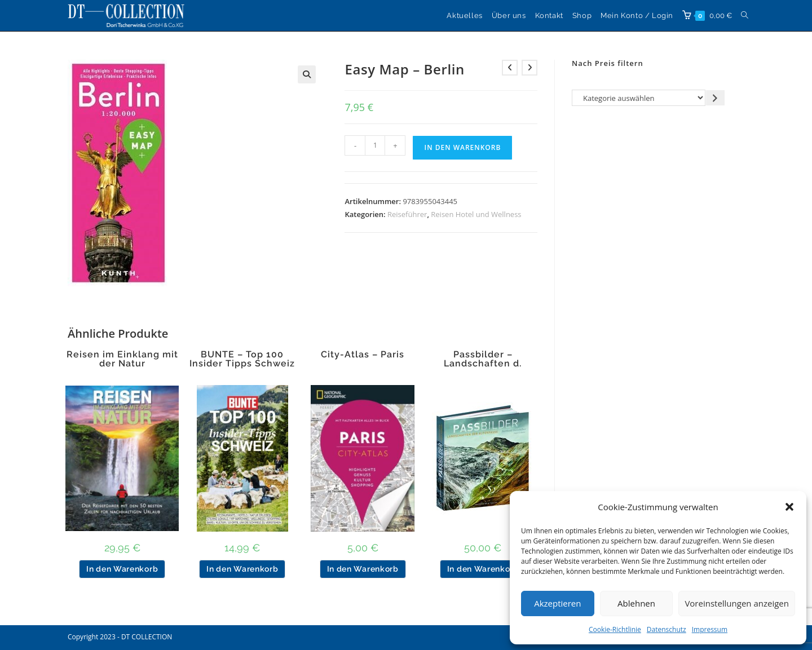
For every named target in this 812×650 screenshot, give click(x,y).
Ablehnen (636, 603)
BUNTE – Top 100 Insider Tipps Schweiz (242, 359)
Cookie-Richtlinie (615, 629)
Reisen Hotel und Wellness (476, 214)
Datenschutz (667, 629)
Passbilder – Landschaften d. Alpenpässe (483, 364)
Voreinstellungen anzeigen (737, 603)
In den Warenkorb (462, 147)
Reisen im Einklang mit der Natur (122, 359)
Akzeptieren (557, 603)
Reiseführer (407, 214)
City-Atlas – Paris (363, 355)
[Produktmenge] (375, 145)
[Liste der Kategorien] (639, 98)
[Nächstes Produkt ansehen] (529, 68)
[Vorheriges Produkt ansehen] (510, 68)
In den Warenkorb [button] (122, 569)
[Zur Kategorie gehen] (715, 98)
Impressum (710, 629)
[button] (789, 507)
